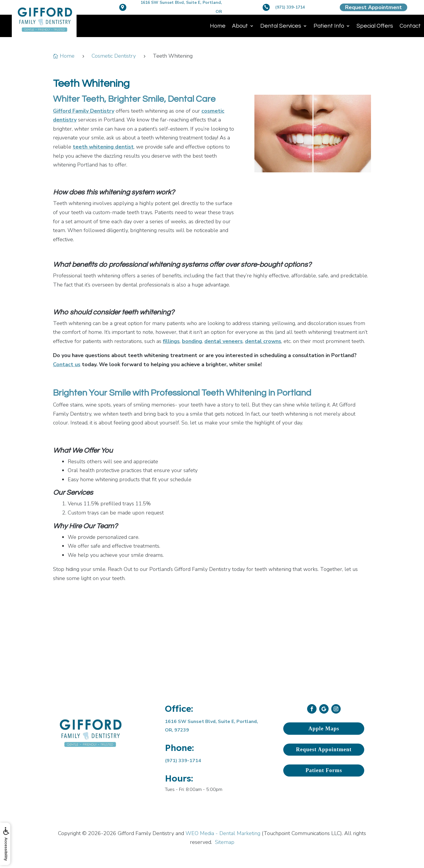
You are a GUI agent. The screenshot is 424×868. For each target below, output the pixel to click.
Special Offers (375, 26)
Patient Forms (324, 770)
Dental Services (281, 26)
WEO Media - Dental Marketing (223, 833)
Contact (410, 26)
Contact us (67, 364)
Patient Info (329, 26)
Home (218, 26)
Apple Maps (324, 729)
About (240, 26)
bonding (192, 341)
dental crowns (263, 341)
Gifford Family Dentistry (84, 111)
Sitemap (225, 842)
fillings (171, 341)
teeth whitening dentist (103, 147)
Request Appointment (374, 7)
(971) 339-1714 (290, 7)
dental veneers (223, 341)
